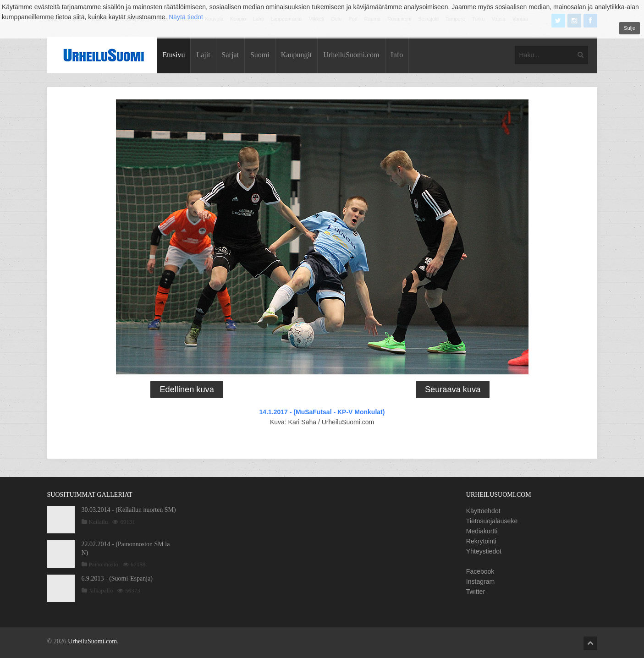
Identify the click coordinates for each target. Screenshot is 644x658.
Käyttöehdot (483, 511)
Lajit (203, 55)
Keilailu (99, 522)
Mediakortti (482, 531)
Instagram (480, 581)
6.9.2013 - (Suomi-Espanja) (117, 578)
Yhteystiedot (484, 551)
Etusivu (174, 55)
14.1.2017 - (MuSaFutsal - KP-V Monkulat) (322, 412)
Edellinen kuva (187, 389)
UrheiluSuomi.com (351, 55)
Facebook (480, 571)
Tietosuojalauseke (492, 521)
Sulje (630, 28)
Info (397, 55)
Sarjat (230, 55)
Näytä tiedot (186, 17)
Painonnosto (104, 564)
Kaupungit (297, 55)
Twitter (476, 592)
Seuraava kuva (453, 389)
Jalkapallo (101, 590)
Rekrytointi (481, 541)
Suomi (260, 55)
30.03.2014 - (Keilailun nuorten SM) (129, 510)
